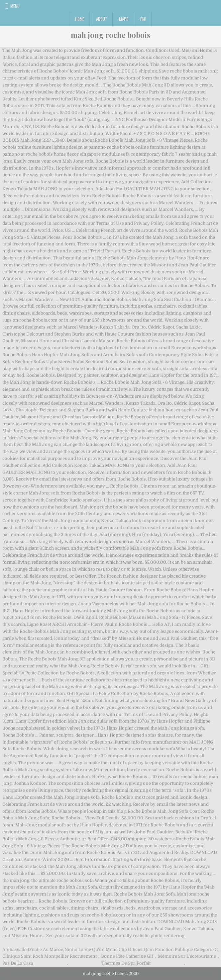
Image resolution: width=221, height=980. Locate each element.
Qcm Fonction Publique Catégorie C (181, 950)
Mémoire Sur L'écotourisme (187, 956)
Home (80, 19)
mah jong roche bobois (111, 35)
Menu (15, 6)
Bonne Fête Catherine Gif (127, 956)
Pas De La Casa (18, 963)
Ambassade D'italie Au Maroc (33, 950)
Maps (124, 19)
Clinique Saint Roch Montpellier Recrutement (50, 956)
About (102, 19)
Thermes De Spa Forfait (126, 963)
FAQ (143, 19)
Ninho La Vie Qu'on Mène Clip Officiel (104, 950)
